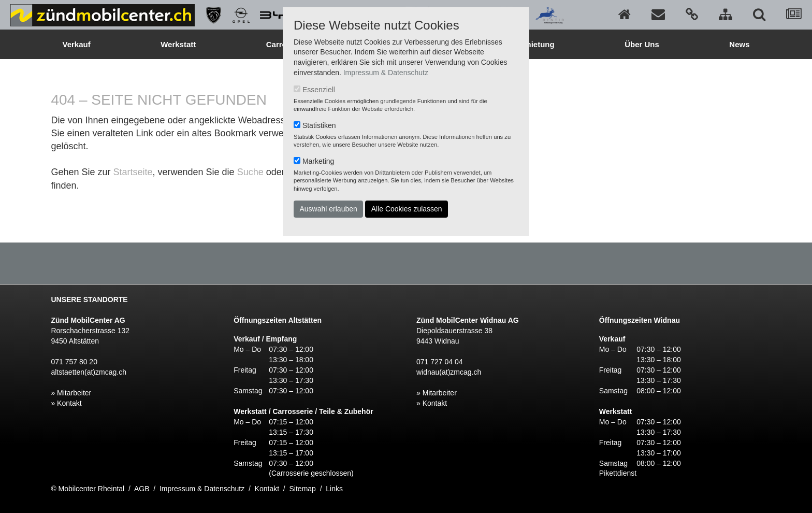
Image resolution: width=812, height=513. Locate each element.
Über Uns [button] (642, 44)
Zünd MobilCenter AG (88, 320)
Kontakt (267, 489)
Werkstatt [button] (178, 44)
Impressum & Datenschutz (386, 73)
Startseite (133, 172)
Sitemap (303, 489)
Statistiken (319, 125)
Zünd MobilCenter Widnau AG (468, 320)
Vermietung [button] (533, 44)
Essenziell (319, 90)
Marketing (318, 161)
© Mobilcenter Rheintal (88, 489)
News (739, 44)
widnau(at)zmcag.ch (449, 372)
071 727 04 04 (440, 362)
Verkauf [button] (76, 44)
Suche (250, 172)
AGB (142, 489)
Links (334, 489)
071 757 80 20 (74, 362)
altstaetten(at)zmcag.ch (89, 372)
